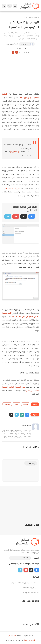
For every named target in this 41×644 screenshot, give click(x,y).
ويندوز (16, 404)
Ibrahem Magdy (30, 640)
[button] (27, 415)
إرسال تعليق (31, 463)
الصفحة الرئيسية (34, 17)
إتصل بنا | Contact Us (30, 588)
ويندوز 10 (7, 404)
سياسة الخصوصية (31, 592)
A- (13, 52)
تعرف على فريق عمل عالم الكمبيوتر (25, 583)
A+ (17, 52)
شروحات (22, 17)
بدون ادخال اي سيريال (12, 188)
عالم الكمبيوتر (16, 152)
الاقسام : (36, 558)
